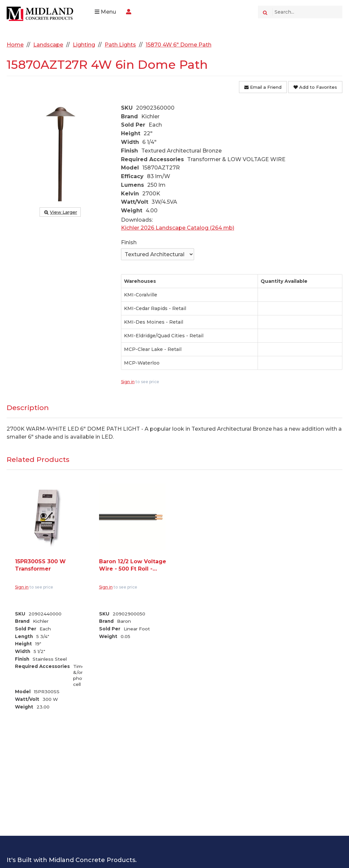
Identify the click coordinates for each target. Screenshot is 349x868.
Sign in (128, 382)
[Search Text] (307, 12)
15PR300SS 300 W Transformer (40, 565)
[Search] (265, 12)
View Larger (60, 212)
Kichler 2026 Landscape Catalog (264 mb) (178, 228)
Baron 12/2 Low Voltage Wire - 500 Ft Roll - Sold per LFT (133, 566)
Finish (129, 242)
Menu (105, 12)
